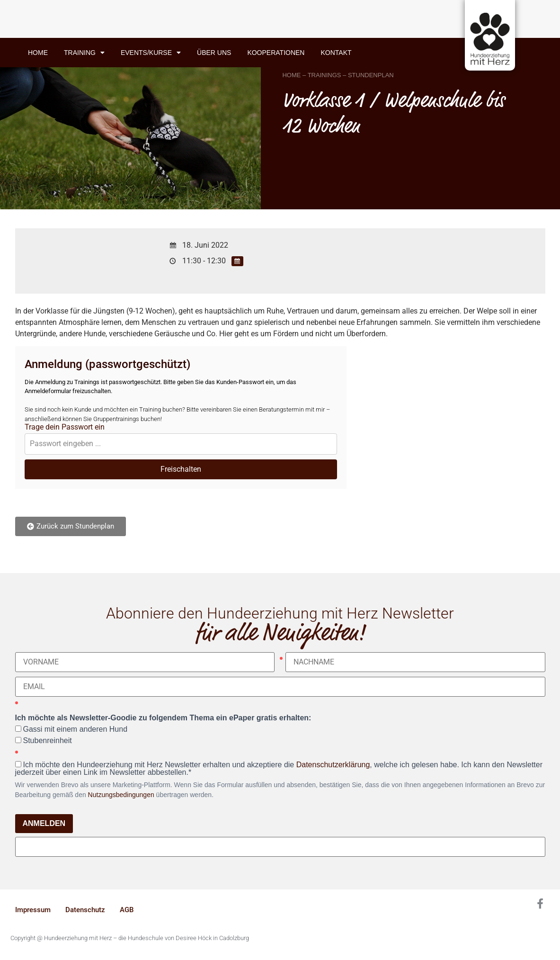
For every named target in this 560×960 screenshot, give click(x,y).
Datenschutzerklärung (333, 765)
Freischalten (181, 469)
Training (84, 53)
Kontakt (336, 53)
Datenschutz (85, 910)
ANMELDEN (44, 823)
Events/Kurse (151, 53)
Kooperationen (276, 53)
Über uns (214, 53)
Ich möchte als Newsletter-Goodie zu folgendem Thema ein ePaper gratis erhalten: (163, 718)
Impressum (33, 910)
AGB (127, 910)
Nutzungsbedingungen (121, 795)
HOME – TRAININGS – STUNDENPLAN (338, 75)
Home (38, 53)
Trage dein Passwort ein (65, 427)
